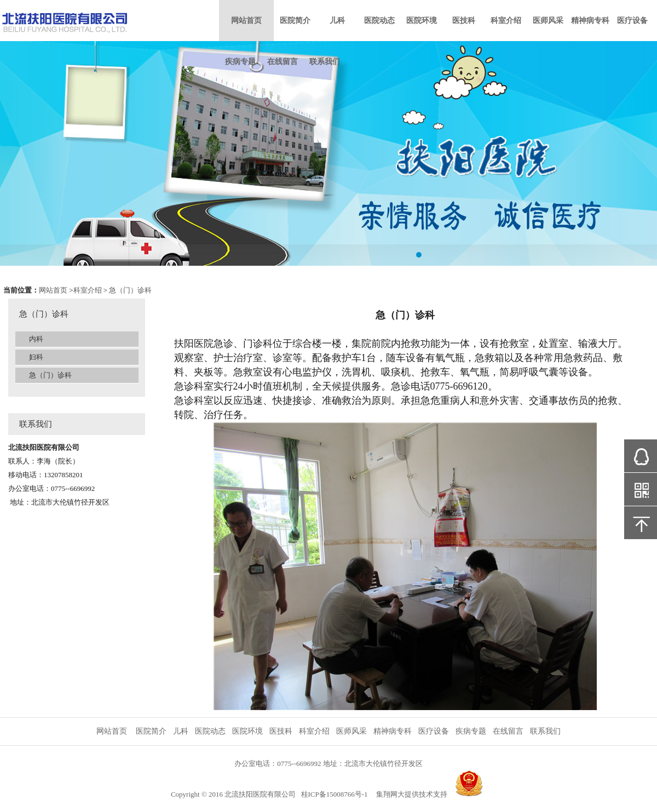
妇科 (36, 357)
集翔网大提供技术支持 (412, 794)
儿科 (337, 21)
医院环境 (422, 21)
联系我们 (325, 62)
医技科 (464, 21)
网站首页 (246, 21)
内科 (36, 339)
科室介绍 (506, 21)
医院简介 (295, 21)
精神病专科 (590, 21)
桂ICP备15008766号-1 (335, 794)
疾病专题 (240, 62)
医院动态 (379, 21)
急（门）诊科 (130, 290)
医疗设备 (632, 21)
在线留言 (283, 62)
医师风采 (548, 21)
